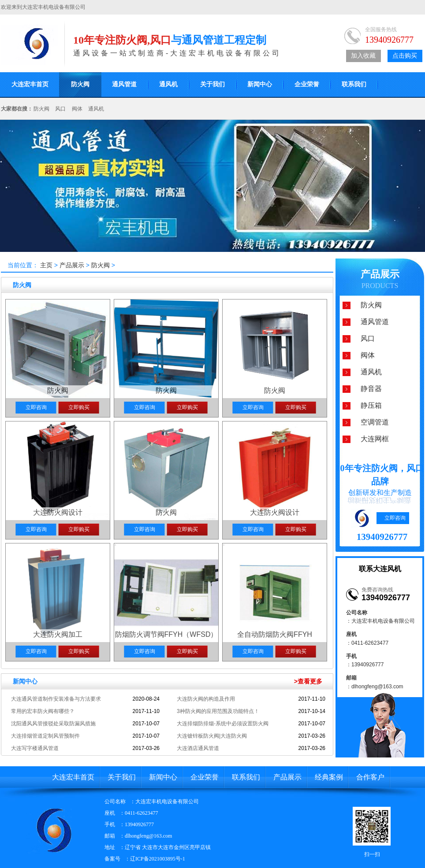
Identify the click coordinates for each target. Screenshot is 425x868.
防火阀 (80, 84)
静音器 (371, 389)
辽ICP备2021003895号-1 (158, 859)
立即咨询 (36, 407)
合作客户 (370, 777)
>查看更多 (308, 681)
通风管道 (124, 84)
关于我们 (212, 84)
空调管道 (375, 422)
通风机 (168, 84)
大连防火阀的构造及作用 (206, 699)
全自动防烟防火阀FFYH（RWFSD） (275, 635)
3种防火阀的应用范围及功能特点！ (218, 711)
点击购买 (405, 56)
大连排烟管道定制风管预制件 (45, 736)
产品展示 (73, 265)
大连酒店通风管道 (198, 748)
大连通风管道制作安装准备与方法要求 (56, 699)
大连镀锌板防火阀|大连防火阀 (212, 736)
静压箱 (371, 405)
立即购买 (79, 407)
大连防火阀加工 (58, 634)
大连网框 (375, 439)
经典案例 (329, 777)
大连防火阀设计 (58, 512)
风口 (60, 109)
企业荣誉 (307, 84)
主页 (46, 265)
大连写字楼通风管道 (35, 748)
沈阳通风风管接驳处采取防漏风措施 (53, 724)
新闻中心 (260, 84)
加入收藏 (363, 56)
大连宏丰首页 (73, 777)
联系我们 (354, 84)
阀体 (77, 109)
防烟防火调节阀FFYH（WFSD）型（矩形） (166, 635)
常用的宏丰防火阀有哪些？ (43, 711)
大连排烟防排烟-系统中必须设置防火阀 (223, 724)
